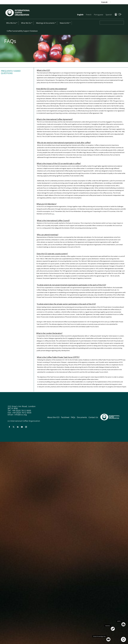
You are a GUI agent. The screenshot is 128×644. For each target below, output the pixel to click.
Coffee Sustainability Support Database (22, 31)
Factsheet (65, 417)
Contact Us (93, 417)
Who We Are (11, 23)
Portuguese (99, 15)
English (80, 15)
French (89, 15)
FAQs (73, 417)
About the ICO (53, 417)
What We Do (26, 23)
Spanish (109, 15)
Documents (82, 417)
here (53, 214)
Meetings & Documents (45, 23)
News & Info (64, 23)
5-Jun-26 (105, 2)
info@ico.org (21, 415)
